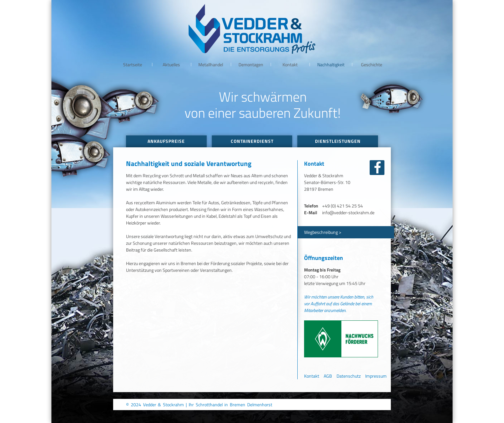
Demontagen (251, 64)
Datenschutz (349, 376)
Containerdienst (252, 141)
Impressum (376, 376)
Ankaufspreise (166, 141)
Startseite (133, 64)
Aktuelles (171, 64)
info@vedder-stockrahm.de (348, 212)
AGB (328, 376)
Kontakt (290, 64)
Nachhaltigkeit (331, 64)
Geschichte (372, 64)
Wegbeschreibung (321, 232)
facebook (377, 168)
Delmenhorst (260, 405)
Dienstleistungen (338, 141)
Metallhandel (211, 64)
